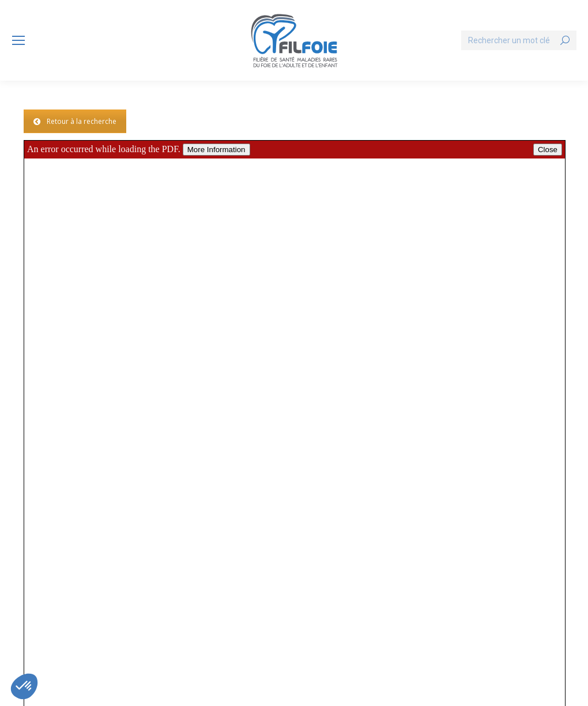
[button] (24, 686)
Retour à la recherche (75, 121)
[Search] (519, 40)
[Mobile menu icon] (18, 40)
